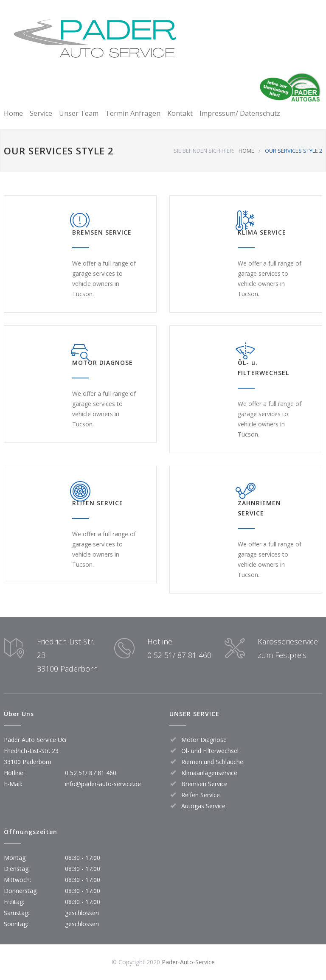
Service (41, 113)
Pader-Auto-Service (188, 962)
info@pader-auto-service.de (103, 784)
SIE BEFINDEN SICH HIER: (204, 151)
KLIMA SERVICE (262, 232)
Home (13, 113)
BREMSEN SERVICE (102, 232)
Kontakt (180, 113)
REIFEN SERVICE (98, 503)
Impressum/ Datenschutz (240, 113)
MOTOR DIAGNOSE (103, 363)
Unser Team (79, 113)
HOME (246, 151)
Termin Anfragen (133, 113)
